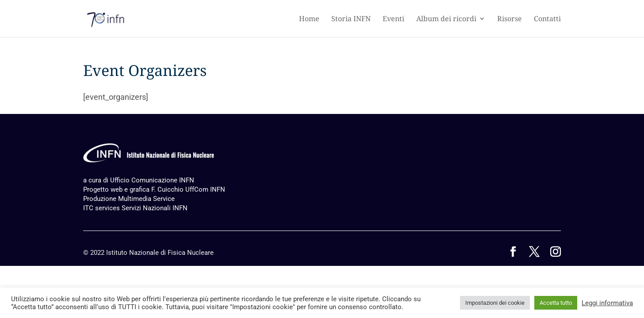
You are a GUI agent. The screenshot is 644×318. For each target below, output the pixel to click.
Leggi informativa (607, 303)
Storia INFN (351, 19)
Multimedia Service (146, 199)
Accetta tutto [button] (556, 303)
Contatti (547, 19)
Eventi (393, 19)
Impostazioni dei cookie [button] (495, 303)
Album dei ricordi (446, 19)
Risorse (510, 19)
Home (309, 19)
